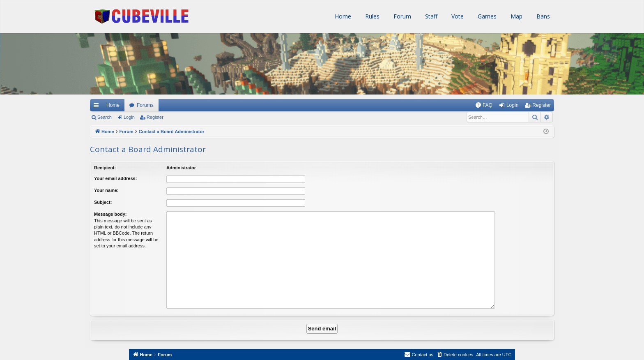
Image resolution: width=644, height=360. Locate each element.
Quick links (96, 105)
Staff (430, 16)
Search (105, 117)
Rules (371, 16)
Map (516, 16)
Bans (542, 16)
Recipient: (105, 168)
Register (155, 117)
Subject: (103, 202)
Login (129, 117)
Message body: (110, 214)
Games (486, 16)
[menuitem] (484, 105)
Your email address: (115, 178)
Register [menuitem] (542, 105)
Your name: (106, 190)
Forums (145, 105)
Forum (401, 16)
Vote (457, 16)
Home (342, 16)
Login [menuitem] (512, 105)
